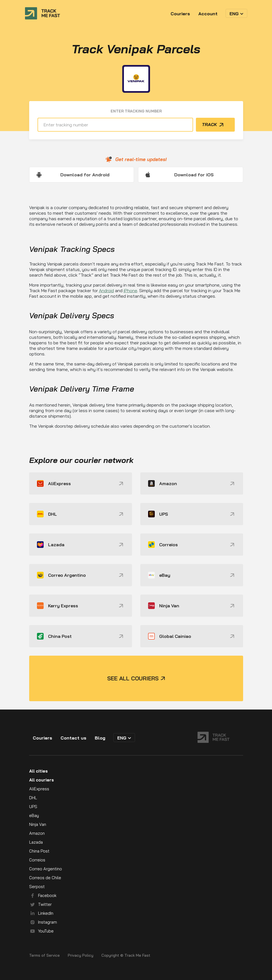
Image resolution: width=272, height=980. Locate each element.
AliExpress (39, 789)
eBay (34, 815)
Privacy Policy (81, 955)
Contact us (73, 738)
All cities (38, 771)
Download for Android (85, 175)
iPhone (130, 290)
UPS (33, 807)
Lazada (36, 842)
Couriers (180, 14)
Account (208, 14)
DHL (33, 798)
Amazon (37, 833)
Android (106, 290)
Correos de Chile (45, 878)
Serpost (37, 887)
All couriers (42, 780)
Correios (37, 860)
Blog (100, 738)
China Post (39, 851)
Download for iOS (194, 175)
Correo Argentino (46, 869)
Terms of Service (44, 955)
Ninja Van (38, 824)
